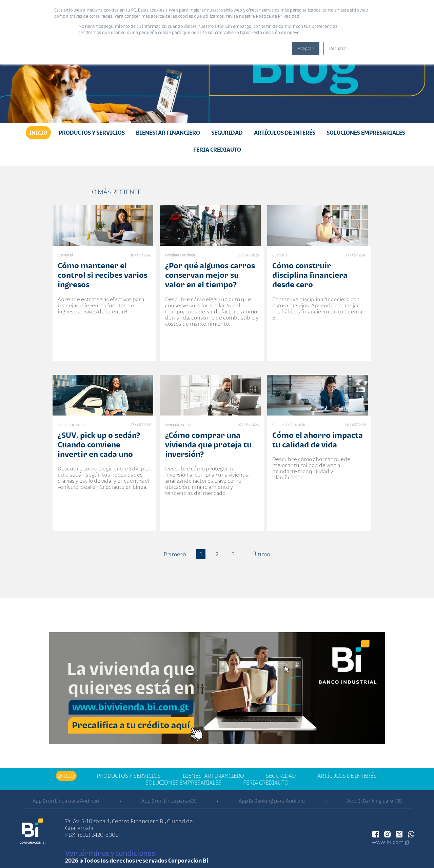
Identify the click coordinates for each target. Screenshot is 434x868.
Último (261, 554)
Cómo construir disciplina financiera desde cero (310, 275)
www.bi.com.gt (391, 842)
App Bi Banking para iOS (374, 801)
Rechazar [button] (338, 48)
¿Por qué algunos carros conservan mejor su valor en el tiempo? (210, 275)
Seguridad (227, 133)
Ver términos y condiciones (110, 853)
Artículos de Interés (285, 133)
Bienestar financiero (168, 133)
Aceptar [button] (306, 48)
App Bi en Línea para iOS (169, 801)
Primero (175, 554)
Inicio (38, 133)
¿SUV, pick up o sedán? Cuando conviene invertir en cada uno (99, 445)
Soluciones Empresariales (366, 133)
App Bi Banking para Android (272, 801)
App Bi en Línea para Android (66, 801)
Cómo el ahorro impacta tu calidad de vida (318, 440)
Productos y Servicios (92, 133)
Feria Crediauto (217, 150)
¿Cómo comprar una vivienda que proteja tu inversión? (208, 445)
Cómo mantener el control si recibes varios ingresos (103, 275)
